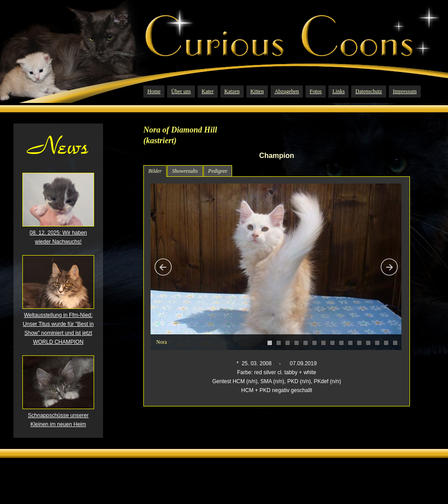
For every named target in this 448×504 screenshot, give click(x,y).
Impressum (405, 91)
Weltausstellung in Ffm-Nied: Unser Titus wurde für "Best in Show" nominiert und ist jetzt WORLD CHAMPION (58, 325)
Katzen (232, 91)
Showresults (185, 171)
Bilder (155, 171)
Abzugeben (287, 91)
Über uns (181, 91)
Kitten (257, 91)
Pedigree (218, 171)
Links (338, 91)
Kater (208, 91)
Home (154, 91)
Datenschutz (368, 91)
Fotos (316, 91)
